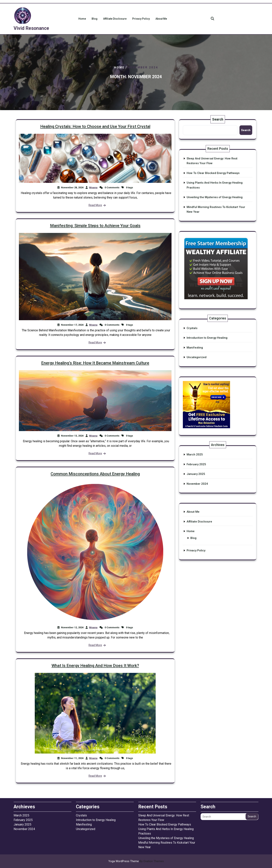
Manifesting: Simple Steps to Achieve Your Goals (95, 226)
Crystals (192, 328)
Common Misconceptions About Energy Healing (95, 474)
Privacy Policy (141, 19)
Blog (95, 19)
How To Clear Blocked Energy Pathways (213, 173)
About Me (161, 19)
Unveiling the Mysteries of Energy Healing (215, 197)
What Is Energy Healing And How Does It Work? (95, 666)
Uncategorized (197, 357)
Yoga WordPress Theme (136, 861)
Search (218, 119)
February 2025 (196, 464)
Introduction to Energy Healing (207, 338)
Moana (93, 187)
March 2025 (195, 454)
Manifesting (195, 348)
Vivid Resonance (31, 28)
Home (82, 19)
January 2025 (196, 474)
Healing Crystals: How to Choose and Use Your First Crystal (95, 126)
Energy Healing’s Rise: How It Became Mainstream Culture (95, 363)
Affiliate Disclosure (115, 19)
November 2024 (197, 484)
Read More (95, 205)
